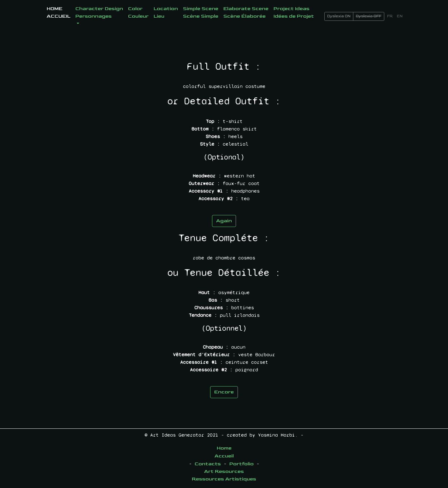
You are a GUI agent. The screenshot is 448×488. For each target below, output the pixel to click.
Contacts (208, 464)
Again (224, 221)
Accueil (224, 456)
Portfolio (242, 464)
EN (400, 16)
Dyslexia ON (339, 16)
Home (224, 448)
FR (390, 16)
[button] (99, 16)
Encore (224, 392)
